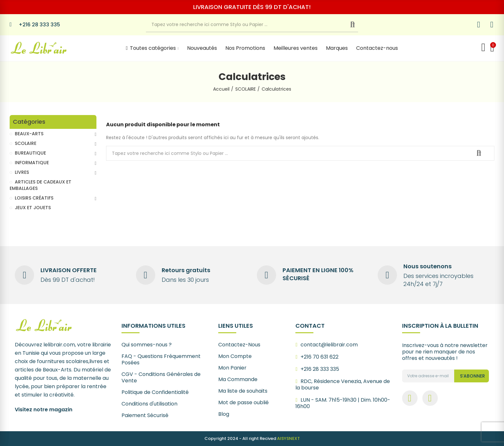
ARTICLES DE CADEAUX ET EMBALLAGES (40, 185)
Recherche (358, 25)
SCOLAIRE (26, 143)
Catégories (29, 122)
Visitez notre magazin (44, 410)
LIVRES (22, 172)
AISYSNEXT (288, 438)
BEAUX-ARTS (29, 134)
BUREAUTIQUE (30, 153)
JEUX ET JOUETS (33, 208)
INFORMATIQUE (32, 163)
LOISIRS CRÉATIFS (34, 198)
